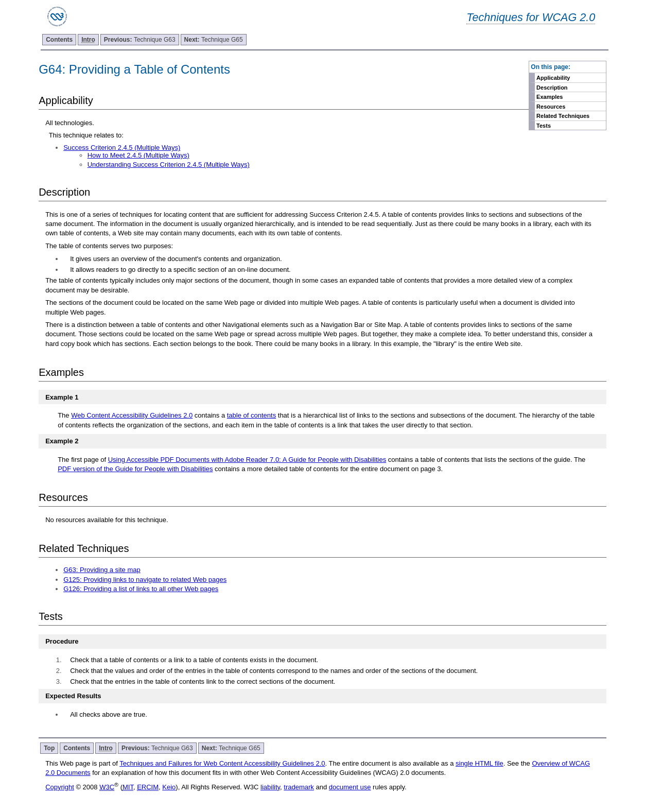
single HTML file (480, 763)
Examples (550, 97)
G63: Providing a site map (102, 570)
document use (350, 787)
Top (49, 748)
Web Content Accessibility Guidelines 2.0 (132, 415)
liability (270, 787)
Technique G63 (140, 40)
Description (552, 88)
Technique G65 (214, 40)
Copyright (60, 787)
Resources (551, 107)
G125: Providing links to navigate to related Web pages (145, 580)
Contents (59, 40)
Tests (544, 126)
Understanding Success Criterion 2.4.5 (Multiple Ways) (169, 165)
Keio (169, 787)
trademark (299, 787)
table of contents (251, 415)
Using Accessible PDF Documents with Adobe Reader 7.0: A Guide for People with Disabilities (247, 460)
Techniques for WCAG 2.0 (531, 17)
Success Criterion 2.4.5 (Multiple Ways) (122, 148)
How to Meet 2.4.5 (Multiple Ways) (138, 155)
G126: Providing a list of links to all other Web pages (141, 589)
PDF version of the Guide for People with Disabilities (135, 469)
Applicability (553, 78)
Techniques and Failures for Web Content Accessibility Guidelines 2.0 (222, 763)
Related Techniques (563, 116)
